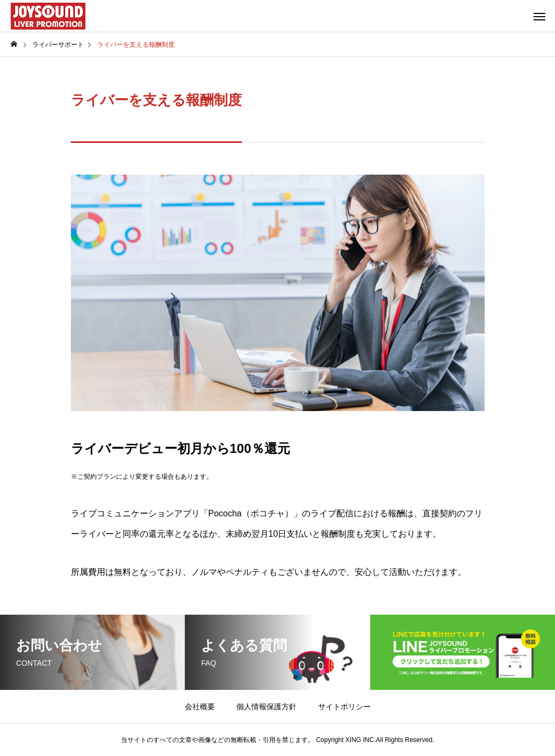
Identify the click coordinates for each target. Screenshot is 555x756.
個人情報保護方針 (266, 707)
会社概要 (200, 707)
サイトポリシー (344, 707)
